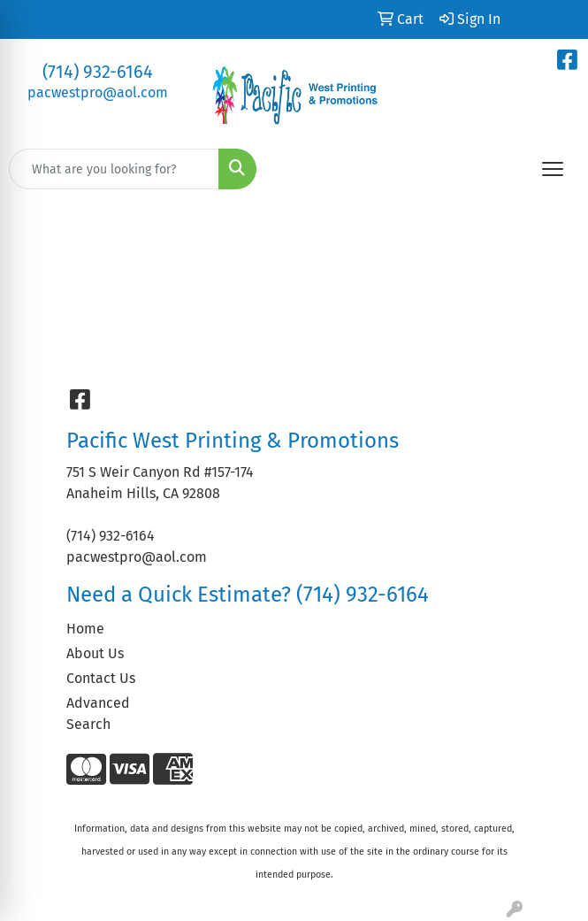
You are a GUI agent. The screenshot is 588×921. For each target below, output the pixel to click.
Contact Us (101, 678)
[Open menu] (553, 169)
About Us (95, 653)
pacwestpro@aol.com (98, 92)
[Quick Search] (114, 169)
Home (85, 629)
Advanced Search (98, 714)
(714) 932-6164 (98, 72)
